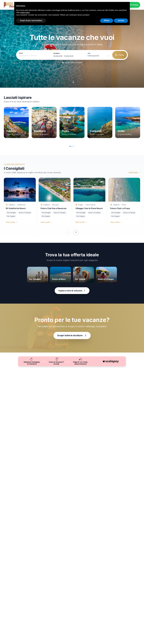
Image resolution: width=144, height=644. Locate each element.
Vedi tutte (134, 172)
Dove (21, 53)
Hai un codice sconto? (72, 62)
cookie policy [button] (25, 12)
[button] (70, 146)
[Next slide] (76, 232)
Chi (89, 53)
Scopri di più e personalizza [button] (31, 21)
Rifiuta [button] (107, 21)
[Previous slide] (68, 232)
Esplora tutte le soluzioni (72, 291)
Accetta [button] (121, 21)
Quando (57, 53)
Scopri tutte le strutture (72, 335)
